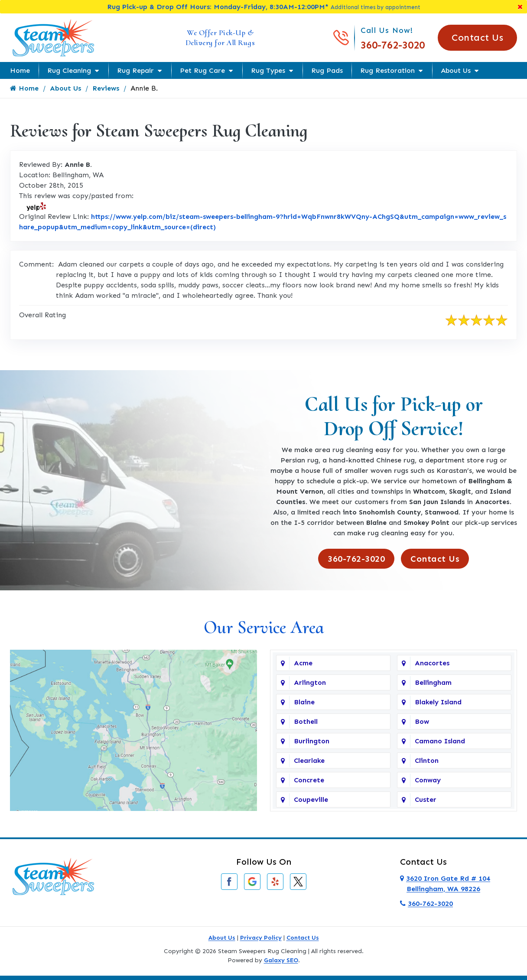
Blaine (304, 702)
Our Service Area (264, 627)
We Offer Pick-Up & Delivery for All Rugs (220, 37)
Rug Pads (327, 70)
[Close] (520, 7)
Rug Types (268, 70)
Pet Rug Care (202, 70)
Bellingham (433, 682)
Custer (426, 799)
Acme (303, 663)
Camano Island (440, 741)
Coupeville (311, 799)
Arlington (310, 682)
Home (20, 70)
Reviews (106, 88)
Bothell (306, 721)
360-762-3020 (393, 45)
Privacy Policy (261, 938)
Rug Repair (135, 70)
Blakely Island (438, 702)
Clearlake (309, 760)
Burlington (312, 741)
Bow (422, 721)
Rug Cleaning (69, 70)
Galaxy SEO (281, 960)
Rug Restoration (387, 70)
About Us (456, 70)
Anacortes (432, 663)
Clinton (427, 760)
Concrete (309, 780)
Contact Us (477, 37)
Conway (428, 780)
